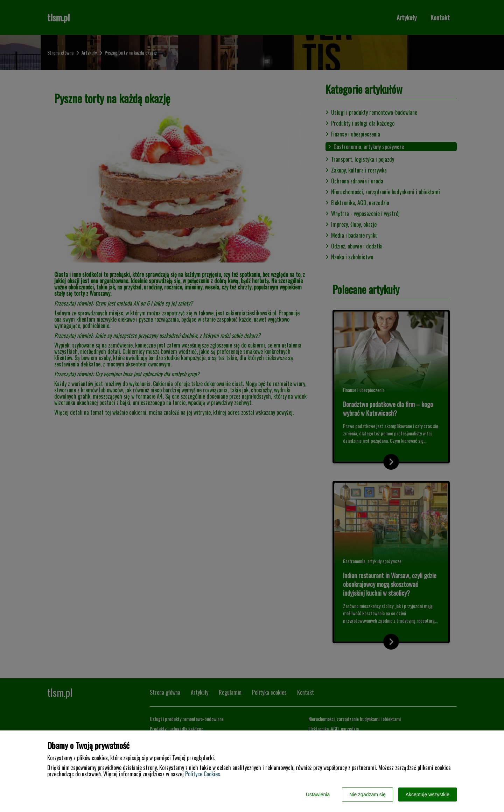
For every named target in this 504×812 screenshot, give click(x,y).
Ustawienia (318, 794)
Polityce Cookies (203, 774)
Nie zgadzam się (367, 794)
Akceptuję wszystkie (428, 794)
